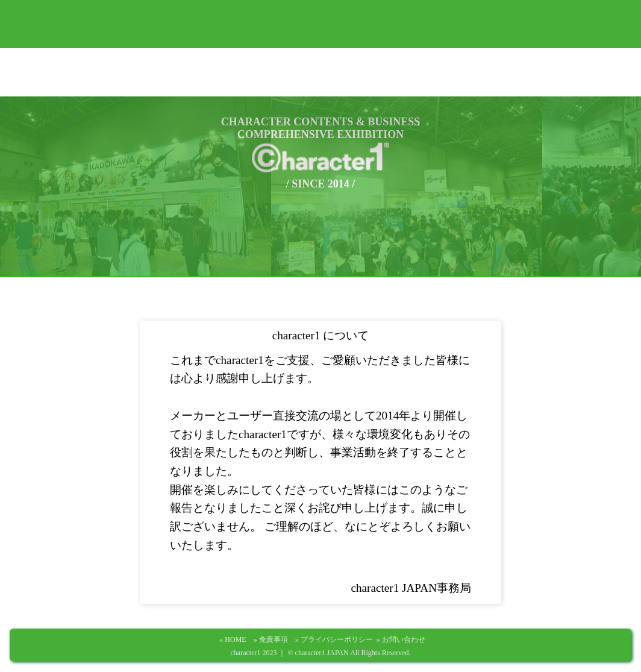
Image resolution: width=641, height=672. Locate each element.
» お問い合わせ (401, 639)
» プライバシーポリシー (338, 639)
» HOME (236, 639)
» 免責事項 (274, 639)
